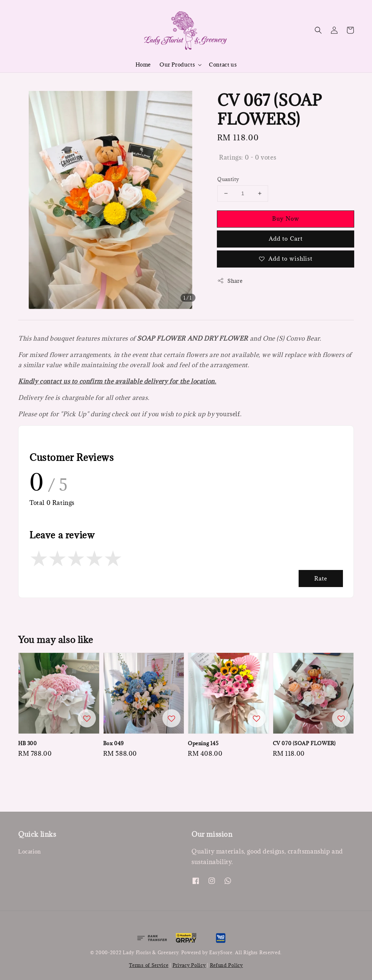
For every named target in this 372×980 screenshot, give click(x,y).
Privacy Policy (189, 965)
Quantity (228, 179)
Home (143, 65)
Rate (321, 578)
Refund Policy (227, 965)
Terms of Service (149, 965)
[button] (318, 30)
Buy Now (286, 218)
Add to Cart (286, 238)
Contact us (223, 65)
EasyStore (221, 952)
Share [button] (230, 281)
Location (30, 852)
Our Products (177, 65)
